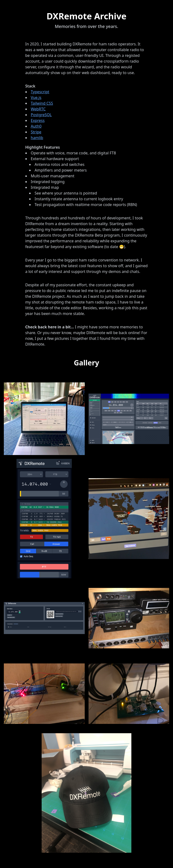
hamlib (37, 138)
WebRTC (38, 109)
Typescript (40, 92)
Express (38, 120)
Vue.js (36, 98)
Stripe (36, 132)
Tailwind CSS (42, 103)
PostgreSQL (41, 115)
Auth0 (36, 126)
